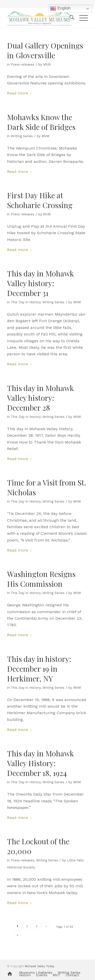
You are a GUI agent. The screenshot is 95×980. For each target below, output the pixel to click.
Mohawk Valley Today (40, 966)
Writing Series (22, 136)
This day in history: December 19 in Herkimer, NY (39, 669)
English (60, 9)
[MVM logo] (39, 18)
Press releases (23, 64)
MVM (47, 64)
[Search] (69, 18)
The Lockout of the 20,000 (38, 846)
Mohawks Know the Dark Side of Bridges (41, 122)
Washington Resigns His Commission (41, 579)
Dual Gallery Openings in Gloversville (45, 50)
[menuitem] (69, 18)
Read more (20, 93)
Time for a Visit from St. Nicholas (47, 487)
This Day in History (26, 302)
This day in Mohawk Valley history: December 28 (40, 398)
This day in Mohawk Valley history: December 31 (40, 283)
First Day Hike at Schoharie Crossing (40, 200)
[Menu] (81, 18)
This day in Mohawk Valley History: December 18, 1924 (40, 763)
